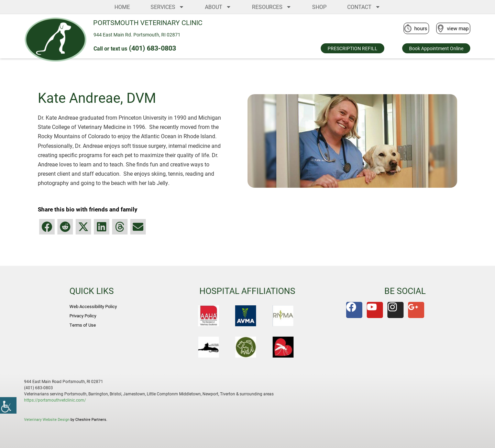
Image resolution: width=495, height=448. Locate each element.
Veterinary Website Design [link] (47, 419)
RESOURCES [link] (272, 7)
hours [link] (421, 28)
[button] (47, 227)
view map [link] (458, 28)
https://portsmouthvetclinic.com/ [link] (55, 400)
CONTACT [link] (364, 7)
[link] (8, 405)
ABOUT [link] (218, 7)
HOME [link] (122, 7)
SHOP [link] (319, 7)
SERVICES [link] (167, 7)
